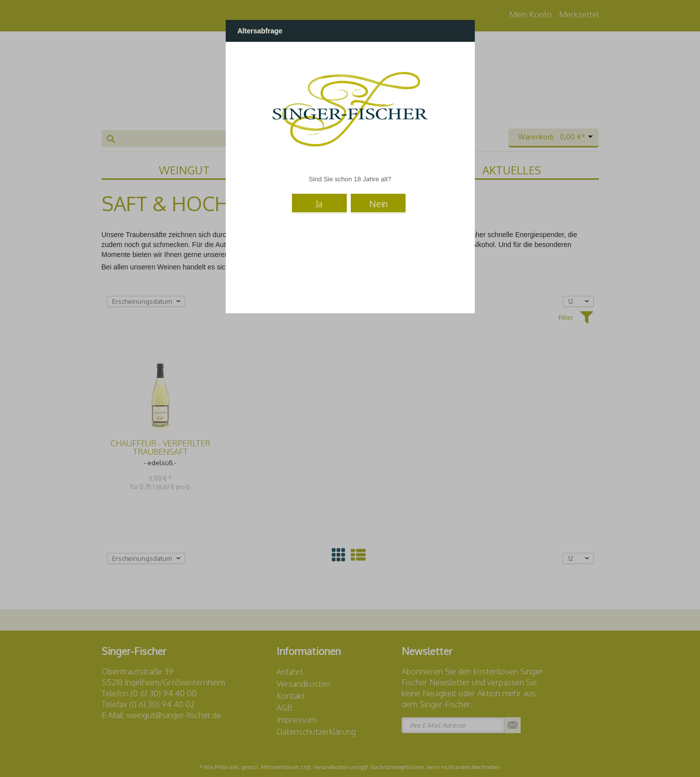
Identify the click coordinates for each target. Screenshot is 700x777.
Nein (378, 204)
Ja (319, 204)
